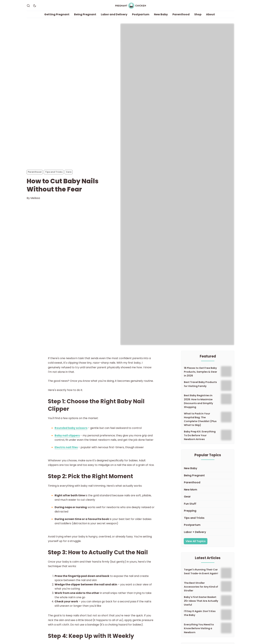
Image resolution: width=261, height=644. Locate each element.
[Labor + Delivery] (208, 535)
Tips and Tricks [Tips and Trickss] (54, 175)
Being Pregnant (85, 17)
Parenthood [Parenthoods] (35, 175)
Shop (198, 17)
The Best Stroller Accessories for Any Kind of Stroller (201, 590)
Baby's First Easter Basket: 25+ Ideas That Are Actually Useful (201, 604)
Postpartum (141, 17)
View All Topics (196, 544)
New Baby (161, 17)
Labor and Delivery (114, 17)
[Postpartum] (208, 528)
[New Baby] (208, 471)
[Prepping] (208, 514)
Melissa (35, 201)
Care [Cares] (69, 175)
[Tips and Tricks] (208, 521)
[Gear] (208, 500)
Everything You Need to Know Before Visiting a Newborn (199, 632)
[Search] (28, 7)
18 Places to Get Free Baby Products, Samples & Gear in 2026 (200, 375)
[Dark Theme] (35, 7)
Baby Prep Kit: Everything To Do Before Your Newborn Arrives (200, 438)
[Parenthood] (208, 486)
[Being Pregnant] (208, 479)
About (210, 17)
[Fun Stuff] (208, 507)
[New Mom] (208, 493)
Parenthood (181, 17)
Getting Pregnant (57, 17)
